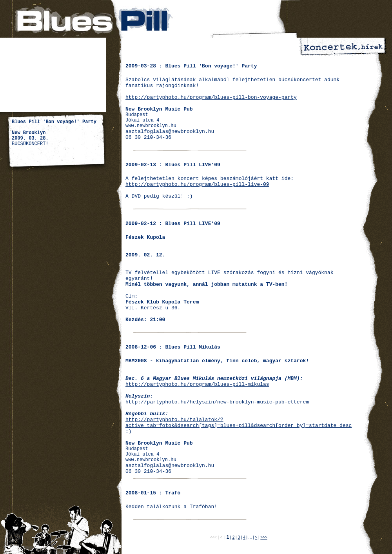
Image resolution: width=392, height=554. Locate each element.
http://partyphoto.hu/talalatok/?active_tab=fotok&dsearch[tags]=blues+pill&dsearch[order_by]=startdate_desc (239, 423)
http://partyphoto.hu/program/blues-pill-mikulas (197, 384)
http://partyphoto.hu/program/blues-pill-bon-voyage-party (211, 97)
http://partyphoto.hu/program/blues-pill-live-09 (197, 184)
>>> (264, 537)
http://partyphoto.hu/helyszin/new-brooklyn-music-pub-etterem (217, 402)
